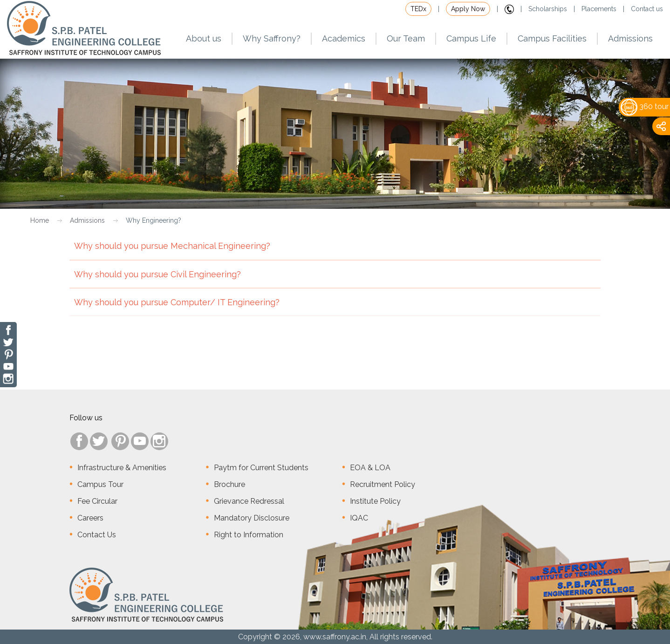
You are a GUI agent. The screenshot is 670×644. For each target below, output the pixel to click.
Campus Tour (100, 484)
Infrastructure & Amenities (122, 468)
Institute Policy (375, 501)
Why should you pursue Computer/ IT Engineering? (335, 307)
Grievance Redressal (249, 501)
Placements (599, 9)
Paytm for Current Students (261, 468)
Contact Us (97, 535)
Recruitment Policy (383, 484)
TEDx (418, 9)
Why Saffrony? (272, 38)
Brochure (229, 484)
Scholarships (548, 9)
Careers (90, 518)
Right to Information (249, 535)
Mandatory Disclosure (252, 518)
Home (40, 220)
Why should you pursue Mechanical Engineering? (335, 250)
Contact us (647, 9)
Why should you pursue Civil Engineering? (335, 279)
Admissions (87, 220)
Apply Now (468, 9)
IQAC (359, 518)
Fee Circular (97, 501)
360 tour (645, 106)
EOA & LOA (370, 468)
